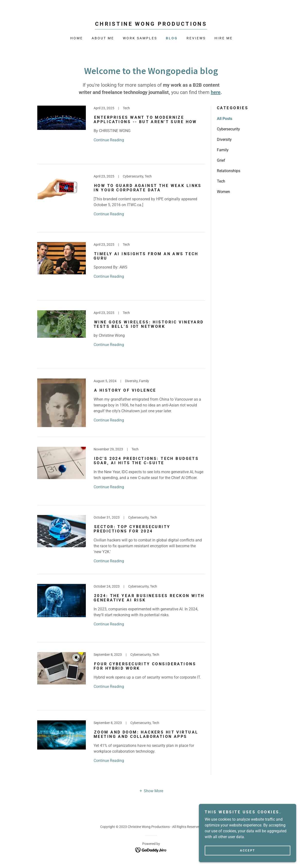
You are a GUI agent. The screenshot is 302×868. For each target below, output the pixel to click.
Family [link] (223, 150)
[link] (151, 24)
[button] (151, 791)
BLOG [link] (172, 38)
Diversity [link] (224, 139)
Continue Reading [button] (109, 140)
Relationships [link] (229, 171)
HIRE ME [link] (224, 38)
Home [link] (77, 38)
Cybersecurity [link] (228, 129)
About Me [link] (103, 38)
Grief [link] (221, 160)
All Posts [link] (225, 119)
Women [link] (223, 192)
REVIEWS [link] (196, 38)
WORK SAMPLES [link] (140, 38)
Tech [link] (221, 181)
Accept (247, 860)
